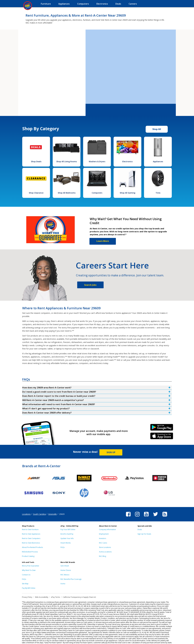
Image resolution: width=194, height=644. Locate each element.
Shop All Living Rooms (67, 161)
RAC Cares (103, 543)
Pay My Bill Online (29, 588)
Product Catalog (28, 556)
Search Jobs (90, 285)
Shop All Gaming (128, 193)
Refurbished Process (30, 552)
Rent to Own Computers (31, 538)
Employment (104, 534)
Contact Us (26, 575)
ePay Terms (56, 597)
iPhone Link (162, 437)
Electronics (127, 161)
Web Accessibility (42, 597)
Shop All (157, 129)
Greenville (52, 514)
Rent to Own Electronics (31, 543)
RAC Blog (103, 556)
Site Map (25, 584)
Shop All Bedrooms (67, 193)
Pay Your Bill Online (68, 529)
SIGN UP (111, 452)
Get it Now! (65, 566)
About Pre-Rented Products (32, 547)
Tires (158, 193)
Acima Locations (105, 552)
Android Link (162, 428)
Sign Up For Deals (144, 534)
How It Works (66, 543)
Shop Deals (36, 161)
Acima (63, 584)
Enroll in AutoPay (67, 534)
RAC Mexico (65, 575)
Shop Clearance (36, 193)
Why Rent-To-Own (29, 570)
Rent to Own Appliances (31, 534)
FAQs (63, 547)
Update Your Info (67, 538)
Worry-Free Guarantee (31, 566)
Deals (140, 529)
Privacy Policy (27, 597)
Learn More (103, 241)
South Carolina (39, 514)
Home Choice (66, 570)
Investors (103, 538)
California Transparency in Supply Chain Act (79, 597)
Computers (97, 193)
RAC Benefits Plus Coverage (71, 579)
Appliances (158, 161)
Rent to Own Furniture (30, 529)
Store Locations (105, 547)
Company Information (107, 529)
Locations (26, 514)
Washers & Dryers (97, 161)
